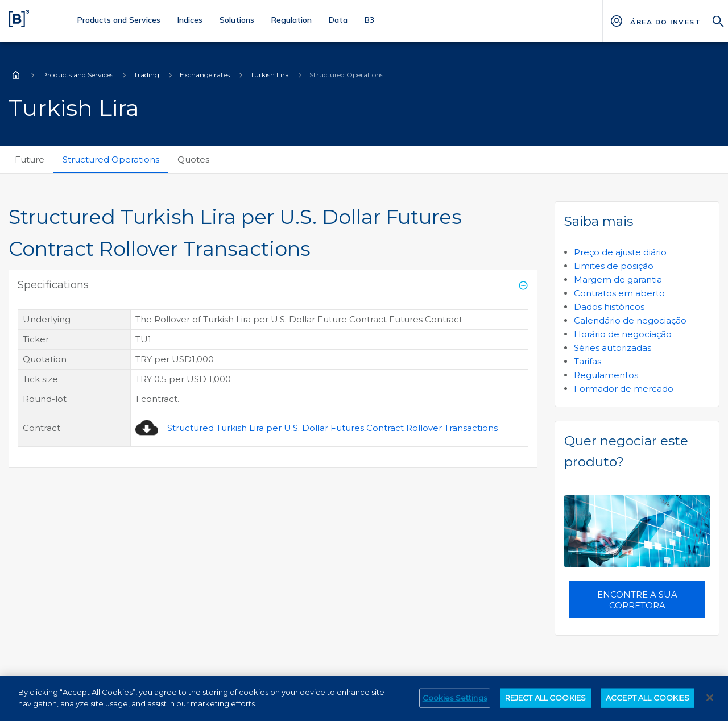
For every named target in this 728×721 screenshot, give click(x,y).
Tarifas (588, 361)
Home (16, 75)
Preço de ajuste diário (620, 252)
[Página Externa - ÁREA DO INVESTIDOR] (665, 21)
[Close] (710, 705)
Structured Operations (111, 159)
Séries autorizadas (613, 348)
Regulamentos (606, 375)
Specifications (53, 285)
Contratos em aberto (619, 293)
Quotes (193, 159)
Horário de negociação (623, 334)
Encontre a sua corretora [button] (637, 600)
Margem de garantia (618, 279)
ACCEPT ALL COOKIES (648, 705)
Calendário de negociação (630, 320)
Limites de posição (614, 266)
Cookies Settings (455, 705)
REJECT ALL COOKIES (545, 705)
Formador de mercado (624, 389)
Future (30, 159)
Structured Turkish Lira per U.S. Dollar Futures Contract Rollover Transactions (332, 428)
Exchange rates (205, 75)
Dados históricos (609, 307)
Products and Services (78, 75)
